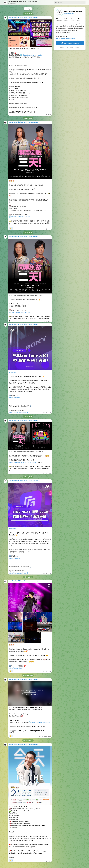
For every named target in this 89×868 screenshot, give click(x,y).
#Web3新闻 (13, 372)
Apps (71, 48)
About (62, 48)
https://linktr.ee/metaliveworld (65, 39)
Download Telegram (70, 43)
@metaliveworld (69, 14)
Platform (77, 48)
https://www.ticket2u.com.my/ (21, 217)
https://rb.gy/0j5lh (15, 558)
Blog (67, 48)
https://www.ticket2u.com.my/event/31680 (23, 462)
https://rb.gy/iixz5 (15, 398)
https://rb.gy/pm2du (15, 668)
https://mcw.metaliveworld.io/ (33, 55)
